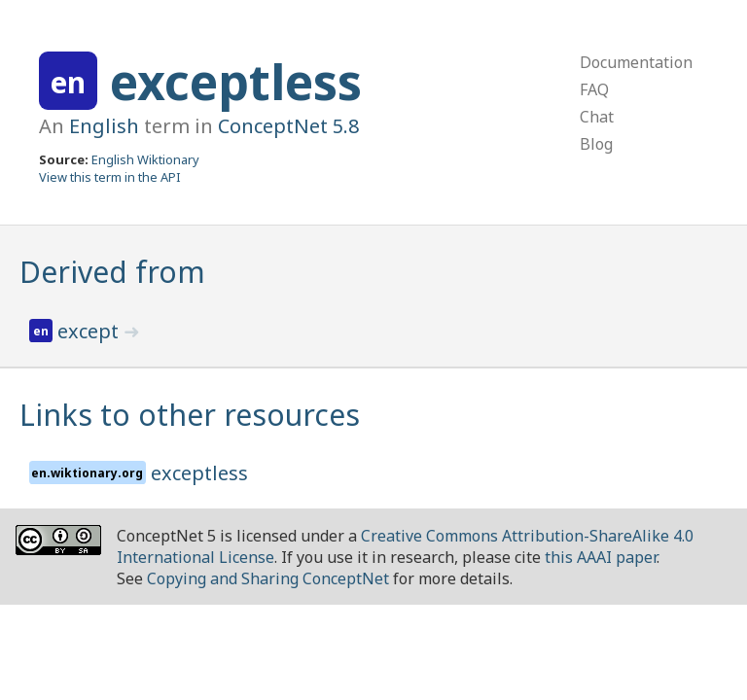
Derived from (112, 272)
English (104, 126)
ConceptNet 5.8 (288, 126)
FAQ (594, 89)
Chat (597, 117)
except (90, 331)
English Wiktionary (145, 159)
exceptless (236, 82)
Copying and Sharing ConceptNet (268, 578)
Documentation (636, 62)
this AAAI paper (601, 557)
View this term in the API (110, 177)
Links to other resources (190, 415)
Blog (596, 144)
